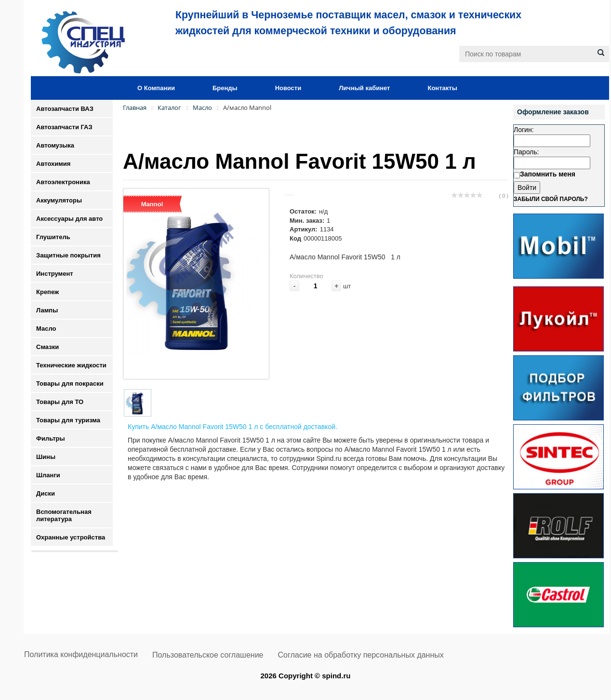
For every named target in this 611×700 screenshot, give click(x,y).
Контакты (442, 88)
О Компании (156, 88)
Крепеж (47, 292)
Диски (46, 493)
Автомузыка (55, 145)
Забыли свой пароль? (551, 199)
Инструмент (55, 274)
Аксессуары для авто (69, 219)
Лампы (47, 310)
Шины (46, 457)
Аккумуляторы (59, 200)
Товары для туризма (68, 420)
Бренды (225, 88)
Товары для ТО (60, 402)
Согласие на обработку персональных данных (361, 655)
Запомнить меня (548, 174)
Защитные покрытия (68, 255)
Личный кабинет (364, 88)
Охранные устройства (71, 537)
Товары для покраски (70, 384)
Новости (288, 88)
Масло (46, 329)
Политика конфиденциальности (81, 654)
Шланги (48, 475)
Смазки (47, 347)
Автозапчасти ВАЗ (65, 109)
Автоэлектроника (63, 182)
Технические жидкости (71, 365)
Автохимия (53, 164)
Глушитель (53, 237)
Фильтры (51, 438)
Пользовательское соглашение (208, 655)
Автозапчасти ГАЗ (64, 127)
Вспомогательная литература (64, 515)
